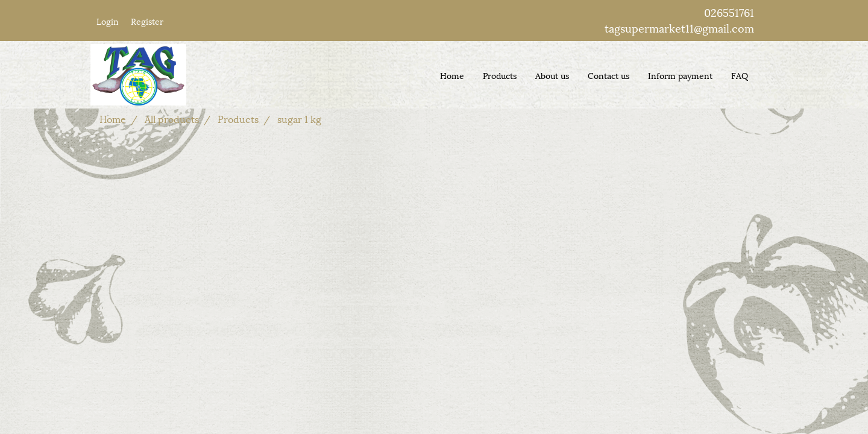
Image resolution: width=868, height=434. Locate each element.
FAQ (740, 75)
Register (147, 21)
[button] (768, 75)
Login (108, 21)
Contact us (609, 75)
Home (452, 75)
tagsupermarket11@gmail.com (679, 27)
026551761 (729, 12)
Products (500, 75)
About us (552, 75)
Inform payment (680, 75)
